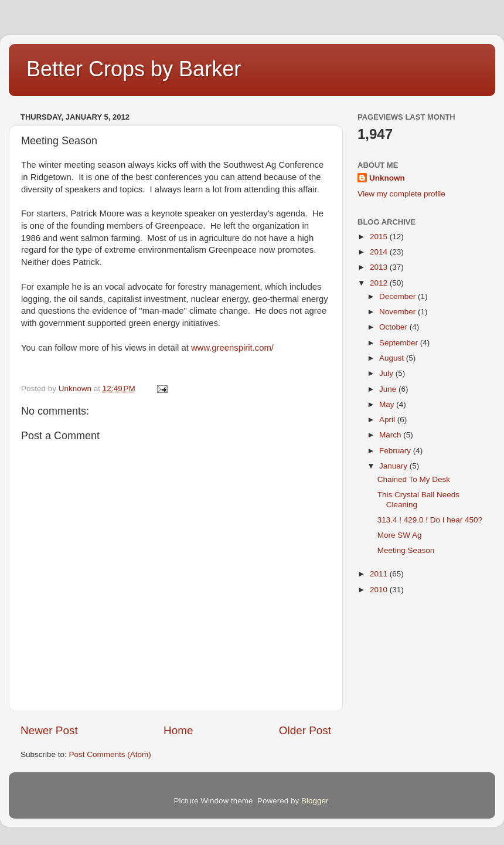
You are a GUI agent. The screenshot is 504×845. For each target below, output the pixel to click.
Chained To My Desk (414, 479)
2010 (380, 590)
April (388, 420)
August (393, 358)
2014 (380, 252)
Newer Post (49, 730)
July (387, 373)
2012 (380, 283)
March (391, 435)
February (396, 451)
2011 (380, 574)
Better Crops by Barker (134, 69)
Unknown (387, 178)
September (400, 343)
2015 (380, 237)
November (399, 312)
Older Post (305, 730)
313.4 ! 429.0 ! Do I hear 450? (430, 520)
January (394, 466)
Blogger (315, 801)
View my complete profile (401, 194)
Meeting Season (406, 550)
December (399, 296)
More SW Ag (400, 535)
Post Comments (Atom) (110, 754)
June (389, 389)
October (394, 327)
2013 (380, 267)
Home (178, 730)
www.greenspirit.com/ (232, 348)
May (388, 404)
